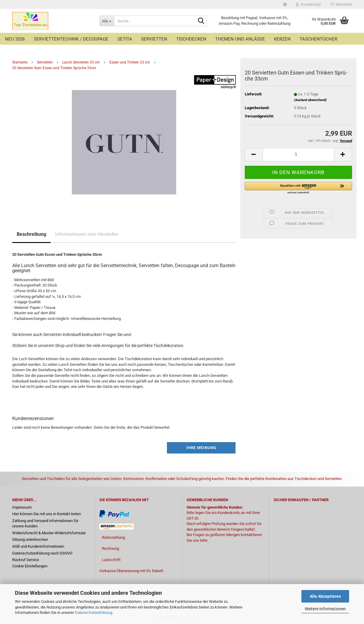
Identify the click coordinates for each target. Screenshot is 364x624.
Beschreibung (31, 234)
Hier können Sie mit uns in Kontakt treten (47, 514)
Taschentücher (318, 39)
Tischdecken (191, 39)
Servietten (154, 39)
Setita (125, 39)
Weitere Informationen (325, 609)
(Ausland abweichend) (310, 100)
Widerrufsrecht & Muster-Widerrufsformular (49, 533)
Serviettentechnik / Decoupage (71, 39)
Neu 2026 (15, 39)
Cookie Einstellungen (30, 566)
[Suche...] (107, 21)
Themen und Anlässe (240, 39)
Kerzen (282, 39)
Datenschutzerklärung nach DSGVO (42, 553)
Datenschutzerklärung (93, 613)
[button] (285, 4)
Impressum (22, 507)
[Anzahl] (298, 155)
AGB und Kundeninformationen (38, 546)
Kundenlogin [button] (309, 4)
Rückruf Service (26, 560)
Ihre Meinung (201, 448)
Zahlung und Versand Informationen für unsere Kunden (45, 524)
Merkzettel (341, 4)
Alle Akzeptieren (325, 596)
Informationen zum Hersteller (87, 234)
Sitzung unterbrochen (30, 539)
